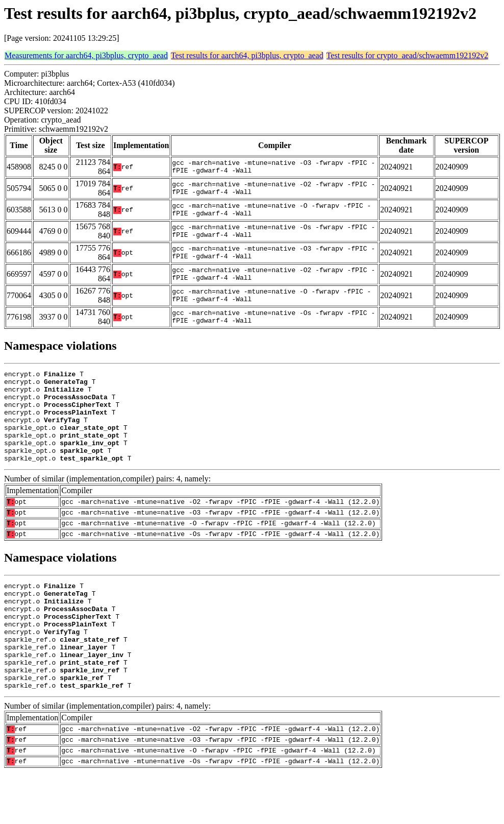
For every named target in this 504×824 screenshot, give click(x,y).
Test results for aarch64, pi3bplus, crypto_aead (247, 55)
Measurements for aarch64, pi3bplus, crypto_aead (86, 55)
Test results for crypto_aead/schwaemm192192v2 (407, 55)
